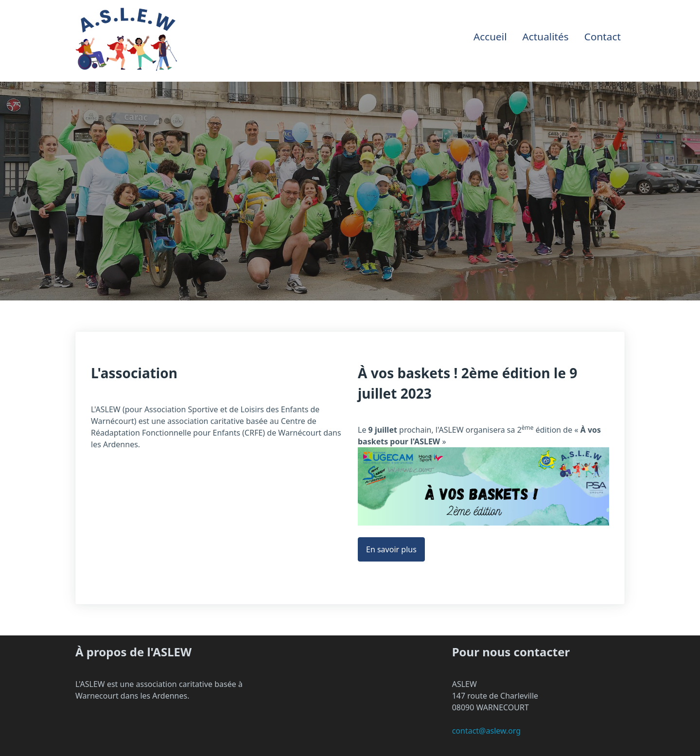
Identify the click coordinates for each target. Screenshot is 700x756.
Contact (603, 36)
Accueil (490, 36)
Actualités (546, 36)
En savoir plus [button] (391, 549)
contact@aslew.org (487, 731)
